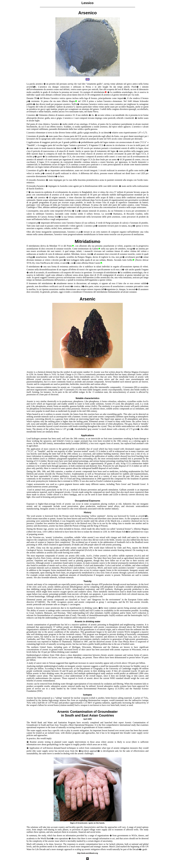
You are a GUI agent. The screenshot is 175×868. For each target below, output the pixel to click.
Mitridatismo (87, 241)
